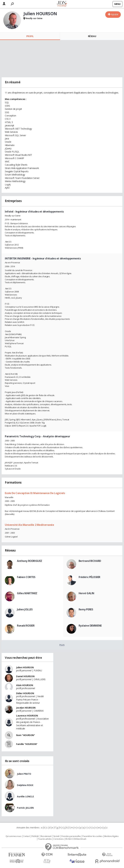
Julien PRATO (24, 774)
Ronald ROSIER (26, 626)
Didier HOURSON (25, 693)
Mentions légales (111, 836)
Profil (30, 36)
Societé (57, 836)
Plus (62, 645)
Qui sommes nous (13, 836)
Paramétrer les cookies (92, 836)
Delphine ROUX (25, 785)
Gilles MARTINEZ (27, 593)
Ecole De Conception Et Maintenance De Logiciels (35, 493)
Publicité (35, 836)
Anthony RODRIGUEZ (30, 561)
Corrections (58, 839)
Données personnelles (71, 836)
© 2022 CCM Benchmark (76, 839)
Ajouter (115, 14)
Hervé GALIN (86, 593)
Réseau (92, 36)
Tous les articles (45, 839)
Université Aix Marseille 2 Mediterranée (29, 525)
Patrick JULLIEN (25, 808)
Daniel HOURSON (25, 676)
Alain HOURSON (25, 685)
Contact (26, 836)
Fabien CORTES (26, 577)
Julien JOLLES (25, 609)
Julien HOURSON (25, 667)
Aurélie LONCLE (25, 796)
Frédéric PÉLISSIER (89, 577)
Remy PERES (86, 609)
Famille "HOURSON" (27, 744)
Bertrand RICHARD (90, 561)
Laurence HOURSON (27, 716)
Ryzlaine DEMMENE (90, 626)
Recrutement (46, 836)
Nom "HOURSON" (26, 735)
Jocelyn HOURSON (26, 708)
